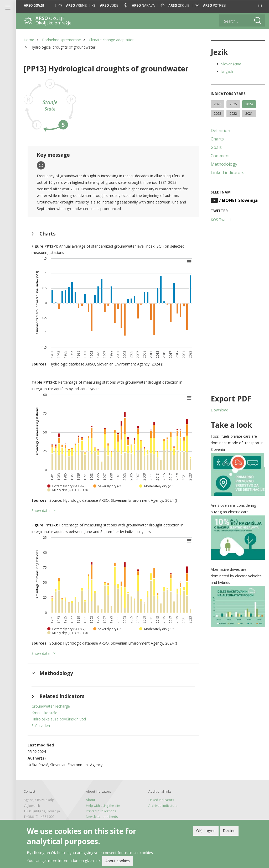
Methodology (224, 164)
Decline (229, 831)
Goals (216, 147)
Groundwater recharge (51, 706)
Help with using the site (103, 806)
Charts (217, 139)
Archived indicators (163, 806)
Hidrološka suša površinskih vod (59, 719)
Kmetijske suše (44, 713)
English (227, 71)
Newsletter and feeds (102, 817)
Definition (220, 130)
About (90, 800)
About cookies (118, 861)
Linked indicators (227, 172)
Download (219, 410)
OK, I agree (206, 831)
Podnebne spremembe (61, 40)
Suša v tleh (41, 726)
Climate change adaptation (112, 40)
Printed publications (101, 811)
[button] (260, 5)
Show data (41, 511)
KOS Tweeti (221, 220)
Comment (220, 156)
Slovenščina (231, 64)
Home (29, 40)
